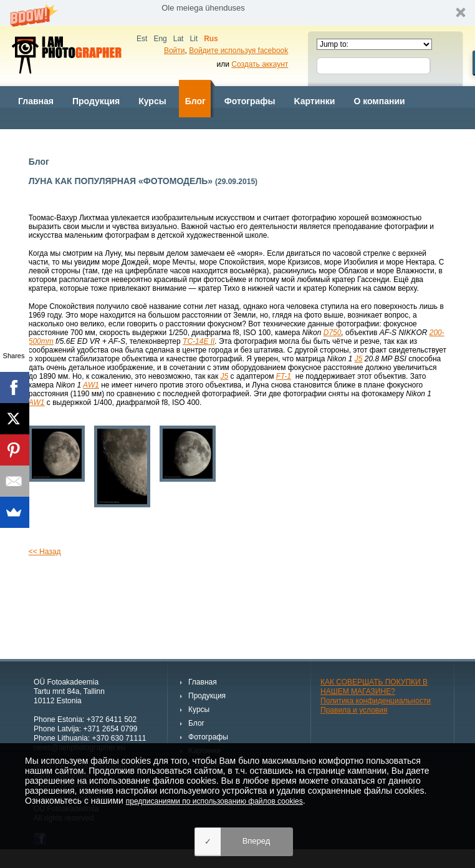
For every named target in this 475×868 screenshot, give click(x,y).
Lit (194, 39)
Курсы (152, 101)
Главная (36, 101)
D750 (333, 333)
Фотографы (250, 101)
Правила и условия (354, 710)
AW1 (91, 385)
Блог (195, 101)
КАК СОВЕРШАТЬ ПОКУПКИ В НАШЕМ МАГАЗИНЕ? (374, 687)
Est (142, 39)
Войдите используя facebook (238, 51)
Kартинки (315, 101)
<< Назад (45, 552)
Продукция (96, 101)
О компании (379, 101)
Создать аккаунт (260, 64)
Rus (211, 39)
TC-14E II (199, 341)
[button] (238, 13)
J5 (359, 359)
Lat (179, 39)
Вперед (257, 841)
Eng (160, 39)
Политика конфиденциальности (376, 701)
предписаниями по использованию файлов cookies (214, 801)
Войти (175, 51)
